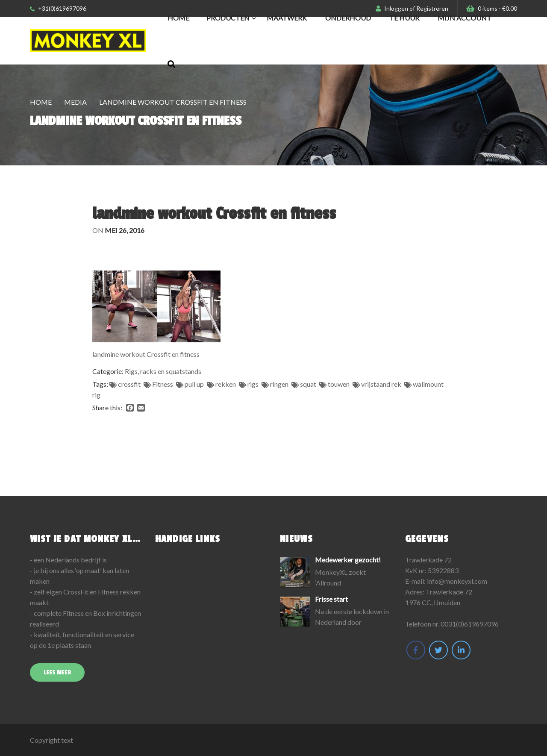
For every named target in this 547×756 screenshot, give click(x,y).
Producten (228, 18)
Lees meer (57, 672)
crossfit (129, 384)
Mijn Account (465, 18)
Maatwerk (287, 18)
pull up (194, 384)
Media (75, 102)
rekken (226, 384)
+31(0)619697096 (58, 8)
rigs (253, 384)
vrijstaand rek (381, 384)
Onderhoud (348, 18)
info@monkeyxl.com (457, 581)
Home (178, 18)
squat (308, 384)
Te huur (404, 18)
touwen (339, 384)
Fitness (163, 384)
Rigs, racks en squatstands (163, 371)
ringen (279, 384)
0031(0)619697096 (470, 624)
